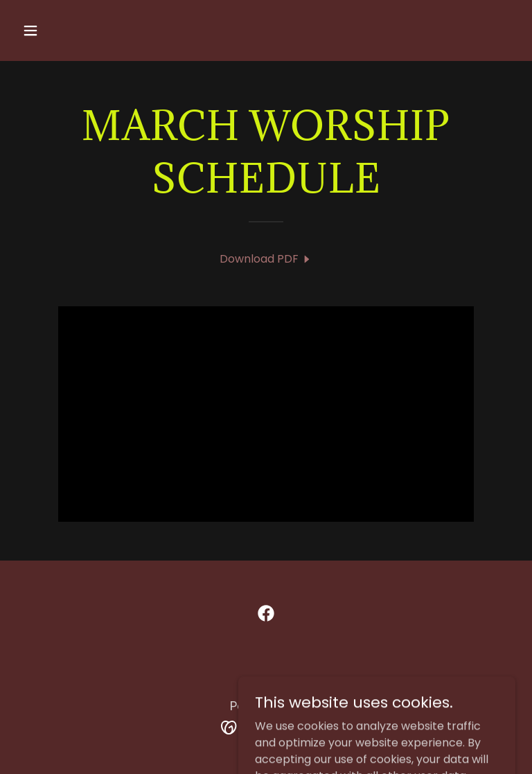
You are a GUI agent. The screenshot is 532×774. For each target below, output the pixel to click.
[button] (74, 30)
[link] (266, 259)
